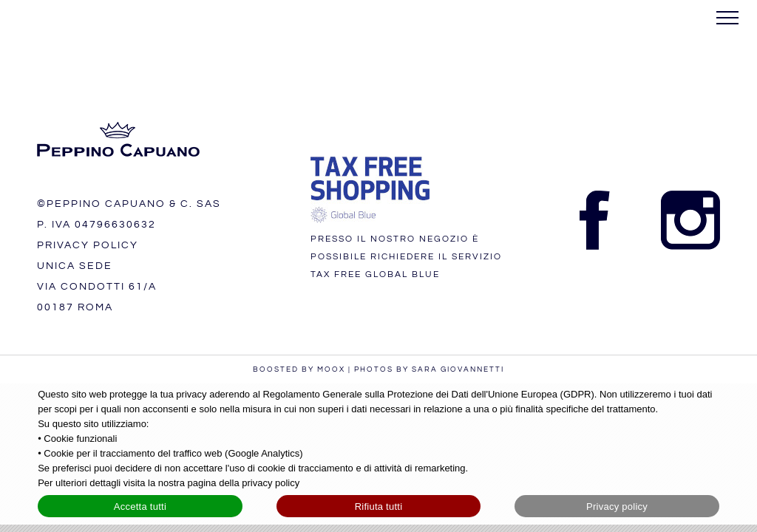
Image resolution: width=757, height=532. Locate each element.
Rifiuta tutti (379, 507)
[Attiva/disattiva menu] (728, 18)
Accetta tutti (140, 507)
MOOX (331, 369)
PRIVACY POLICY (88, 245)
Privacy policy (617, 507)
